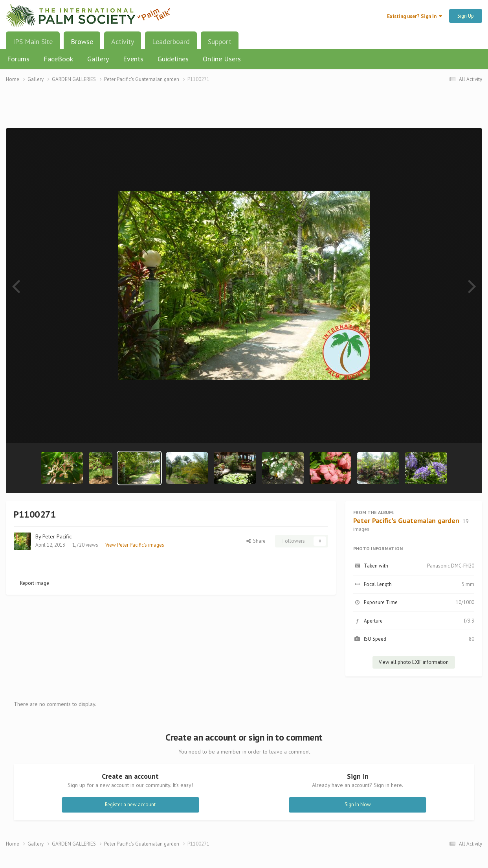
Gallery (98, 59)
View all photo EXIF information (414, 662)
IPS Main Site (33, 41)
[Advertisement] (244, 110)
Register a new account (130, 804)
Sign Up (466, 16)
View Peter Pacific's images (135, 545)
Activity (123, 41)
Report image (35, 583)
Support (220, 41)
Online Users (222, 59)
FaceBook (58, 59)
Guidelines (173, 59)
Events (133, 59)
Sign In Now (358, 804)
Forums (18, 59)
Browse (82, 44)
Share (256, 541)
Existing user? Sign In (415, 16)
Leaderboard (171, 41)
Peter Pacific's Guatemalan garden (406, 521)
